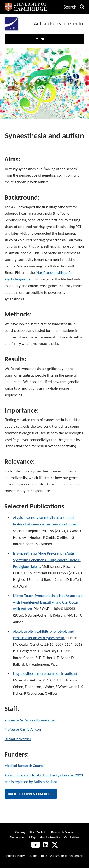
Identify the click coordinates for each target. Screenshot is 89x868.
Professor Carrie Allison (23, 729)
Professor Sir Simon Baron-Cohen (30, 720)
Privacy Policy (16, 856)
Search (70, 7)
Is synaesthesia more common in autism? (45, 673)
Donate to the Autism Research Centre (56, 856)
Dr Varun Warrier (18, 739)
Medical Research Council (25, 766)
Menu (44, 39)
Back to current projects (31, 794)
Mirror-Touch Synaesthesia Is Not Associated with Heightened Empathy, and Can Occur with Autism (48, 602)
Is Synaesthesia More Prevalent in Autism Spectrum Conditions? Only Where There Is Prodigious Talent (47, 560)
